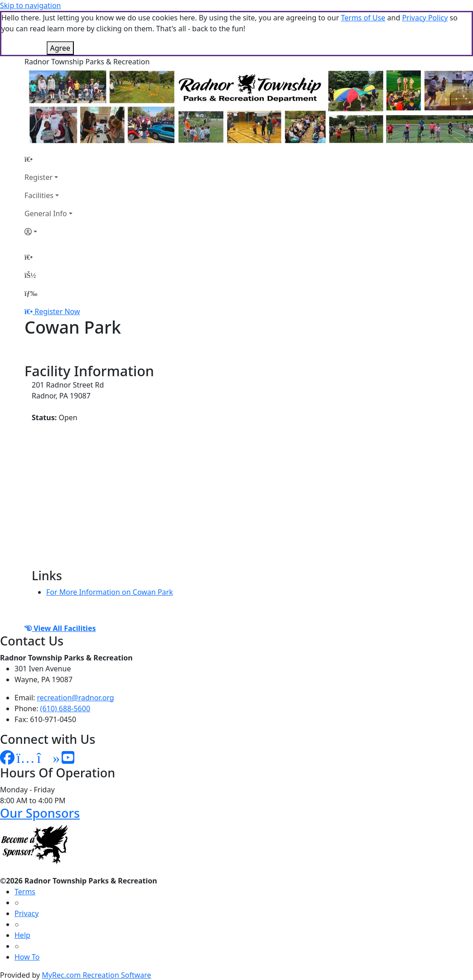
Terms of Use (363, 18)
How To (27, 957)
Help (22, 935)
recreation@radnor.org (76, 698)
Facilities (39, 195)
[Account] (48, 232)
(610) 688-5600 (65, 708)
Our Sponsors (40, 813)
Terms (25, 892)
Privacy (27, 913)
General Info (46, 213)
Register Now (57, 311)
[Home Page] (48, 159)
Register (39, 177)
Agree (60, 48)
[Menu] (31, 293)
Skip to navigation (30, 5)
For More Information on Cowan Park (110, 592)
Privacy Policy (425, 18)
